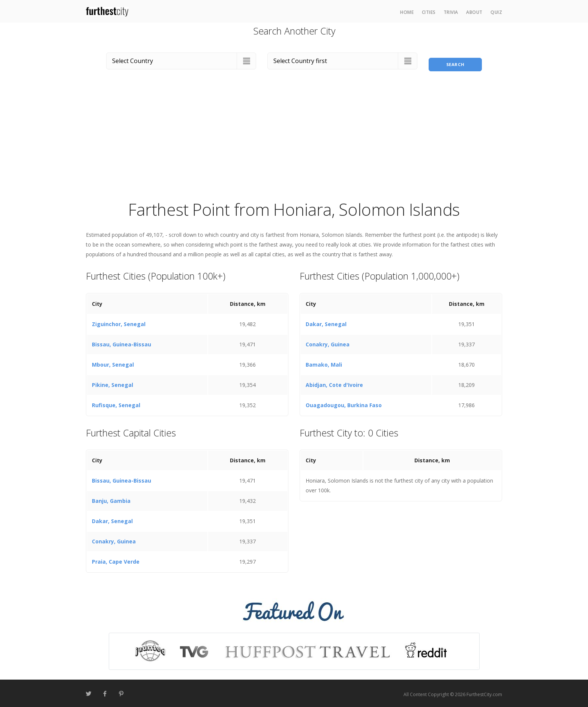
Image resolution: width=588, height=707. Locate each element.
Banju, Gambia (111, 499)
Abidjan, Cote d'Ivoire (334, 383)
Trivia (451, 12)
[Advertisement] (294, 140)
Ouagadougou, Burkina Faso (344, 403)
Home (407, 12)
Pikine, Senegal (112, 383)
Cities (429, 12)
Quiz (496, 12)
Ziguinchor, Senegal (119, 322)
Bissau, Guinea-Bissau (121, 342)
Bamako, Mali (324, 362)
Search (455, 59)
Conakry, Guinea (328, 342)
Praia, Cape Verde (116, 560)
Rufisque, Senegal (116, 403)
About (474, 12)
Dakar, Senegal (326, 322)
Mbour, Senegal (113, 362)
